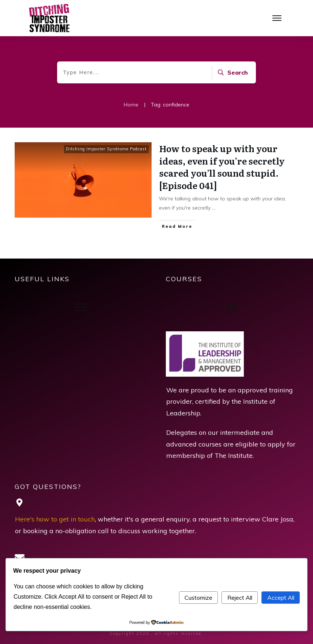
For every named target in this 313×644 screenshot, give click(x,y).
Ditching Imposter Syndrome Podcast (106, 149)
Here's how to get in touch (55, 519)
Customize (198, 598)
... (214, 208)
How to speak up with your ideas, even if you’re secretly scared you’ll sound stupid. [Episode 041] (222, 167)
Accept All (281, 598)
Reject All (240, 598)
